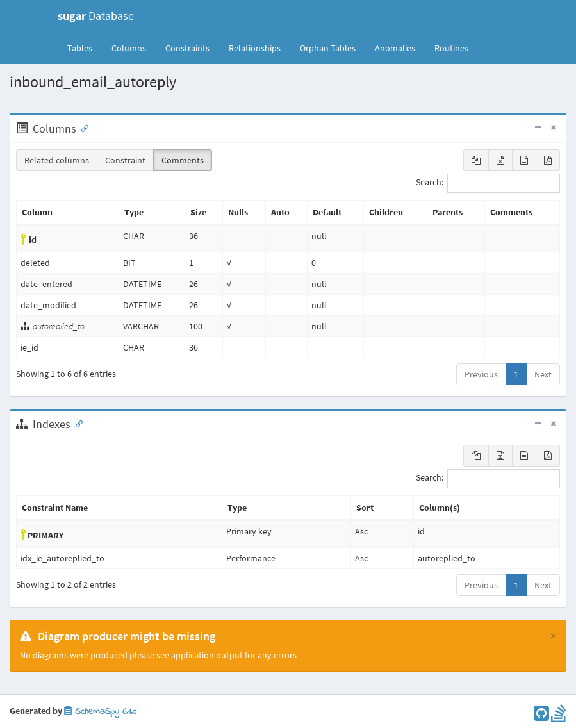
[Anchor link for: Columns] (82, 128)
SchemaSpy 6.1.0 (100, 712)
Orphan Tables (328, 48)
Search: (488, 183)
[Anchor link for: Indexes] (76, 423)
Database (96, 16)
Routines (451, 48)
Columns (129, 48)
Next (543, 374)
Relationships (255, 48)
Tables (85, 47)
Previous (481, 374)
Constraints (187, 48)
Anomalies (395, 48)
